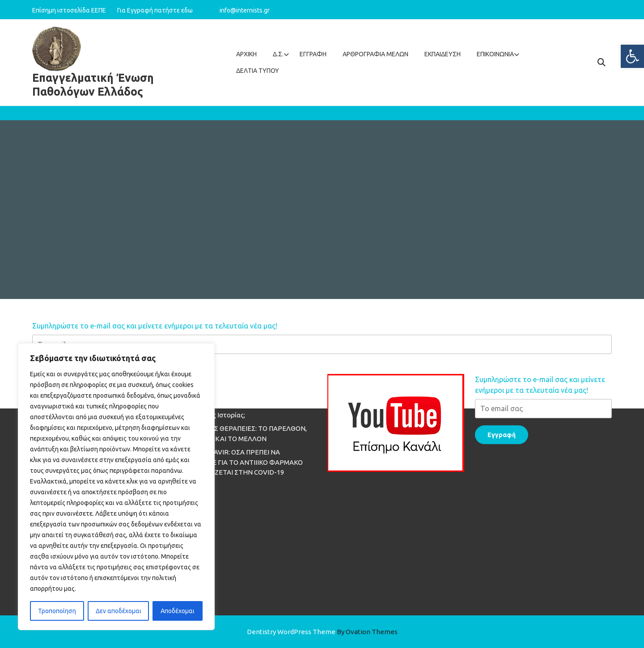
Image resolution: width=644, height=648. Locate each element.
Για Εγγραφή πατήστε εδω (155, 10)
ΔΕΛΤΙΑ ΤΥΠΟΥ (258, 71)
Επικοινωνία (495, 54)
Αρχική (246, 54)
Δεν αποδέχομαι (119, 611)
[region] (116, 487)
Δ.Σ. (278, 54)
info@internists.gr (245, 10)
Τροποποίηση (57, 611)
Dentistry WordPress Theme (322, 632)
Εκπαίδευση (443, 54)
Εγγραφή (313, 54)
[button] (632, 56)
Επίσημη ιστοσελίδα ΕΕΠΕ (74, 10)
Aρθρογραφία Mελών (375, 54)
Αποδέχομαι (178, 611)
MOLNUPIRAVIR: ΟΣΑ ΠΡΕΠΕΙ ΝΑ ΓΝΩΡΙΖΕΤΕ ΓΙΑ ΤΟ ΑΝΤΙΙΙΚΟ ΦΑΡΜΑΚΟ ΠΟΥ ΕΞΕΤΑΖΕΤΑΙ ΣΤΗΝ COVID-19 (241, 418)
